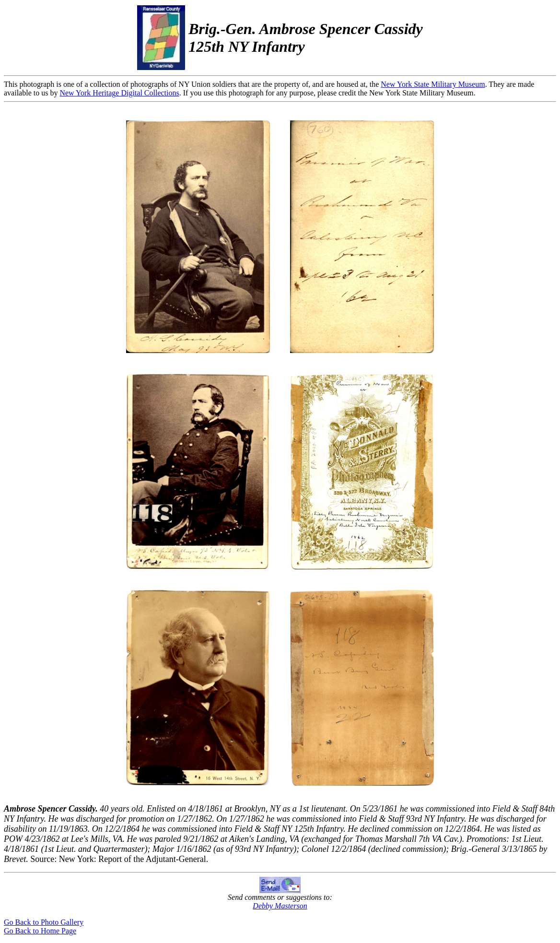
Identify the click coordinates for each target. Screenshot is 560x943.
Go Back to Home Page (40, 931)
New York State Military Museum (433, 84)
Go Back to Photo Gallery (44, 922)
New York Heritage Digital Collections (119, 93)
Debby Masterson (280, 906)
